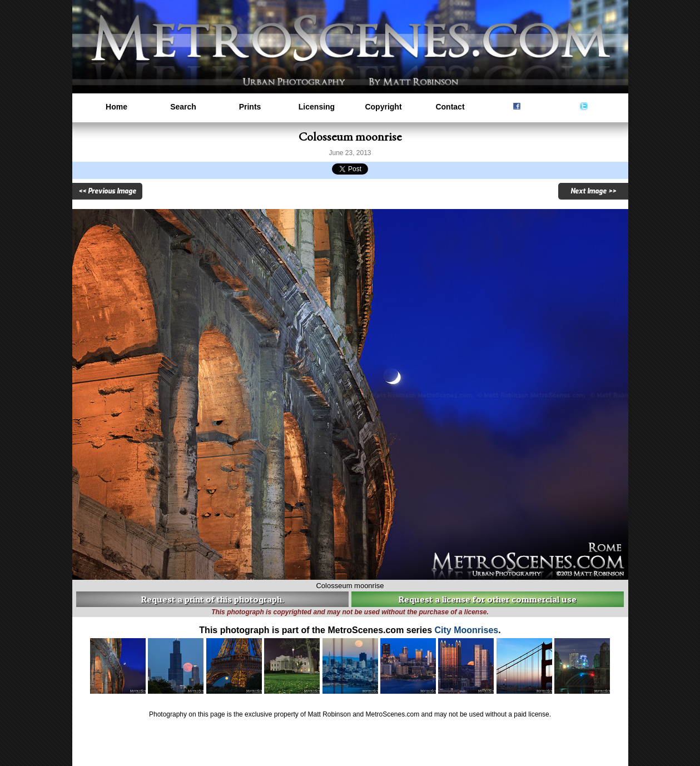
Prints (250, 107)
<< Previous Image (107, 191)
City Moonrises (467, 630)
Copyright (383, 107)
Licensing (317, 107)
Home (116, 107)
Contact (450, 107)
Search (183, 107)
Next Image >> (593, 191)
